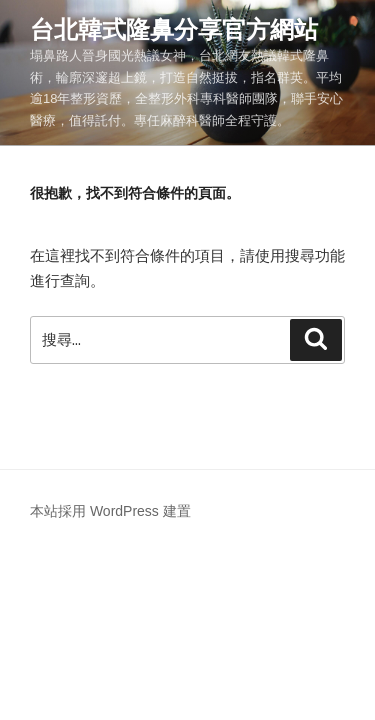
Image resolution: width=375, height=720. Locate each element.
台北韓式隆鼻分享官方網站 (174, 29)
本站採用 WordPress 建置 (110, 511)
